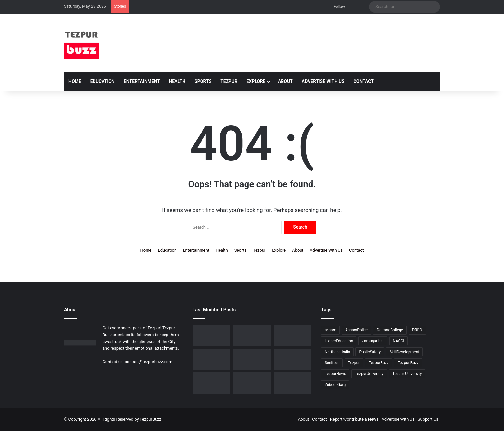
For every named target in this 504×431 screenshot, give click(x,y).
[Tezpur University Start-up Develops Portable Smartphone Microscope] (212, 335)
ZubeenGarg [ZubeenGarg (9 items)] (335, 385)
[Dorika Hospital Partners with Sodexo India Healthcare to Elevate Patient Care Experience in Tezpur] (252, 335)
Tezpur (229, 81)
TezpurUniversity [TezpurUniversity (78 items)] (369, 374)
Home (75, 81)
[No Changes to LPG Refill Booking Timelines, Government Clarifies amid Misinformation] (252, 359)
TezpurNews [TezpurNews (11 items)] (335, 374)
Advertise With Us (323, 81)
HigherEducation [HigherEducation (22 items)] (339, 341)
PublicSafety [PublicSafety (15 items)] (370, 352)
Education (103, 81)
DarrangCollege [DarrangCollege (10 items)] (390, 330)
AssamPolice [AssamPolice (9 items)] (356, 330)
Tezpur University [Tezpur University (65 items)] (407, 374)
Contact (364, 81)
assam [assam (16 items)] (330, 330)
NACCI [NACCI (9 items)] (398, 341)
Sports (203, 81)
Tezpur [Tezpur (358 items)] (354, 363)
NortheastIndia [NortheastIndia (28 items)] (337, 352)
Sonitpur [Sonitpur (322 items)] (332, 363)
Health (177, 81)
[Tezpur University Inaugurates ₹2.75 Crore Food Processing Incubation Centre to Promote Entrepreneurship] (252, 383)
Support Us (428, 419)
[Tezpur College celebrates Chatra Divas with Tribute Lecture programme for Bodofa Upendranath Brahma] (212, 359)
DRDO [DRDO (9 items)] (417, 330)
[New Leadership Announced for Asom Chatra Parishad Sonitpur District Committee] (292, 359)
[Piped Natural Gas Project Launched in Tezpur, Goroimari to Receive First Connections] (212, 383)
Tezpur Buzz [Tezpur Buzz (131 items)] (408, 363)
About (285, 81)
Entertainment (142, 81)
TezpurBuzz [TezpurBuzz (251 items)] (379, 363)
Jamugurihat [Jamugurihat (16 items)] (373, 341)
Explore (256, 81)
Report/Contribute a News (354, 419)
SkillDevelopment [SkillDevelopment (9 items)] (404, 352)
